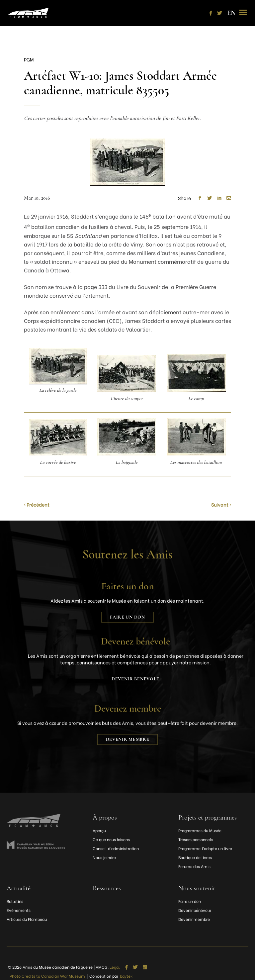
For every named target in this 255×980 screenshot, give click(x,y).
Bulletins (15, 901)
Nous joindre (104, 857)
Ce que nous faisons (111, 839)
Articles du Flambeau (27, 919)
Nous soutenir (197, 888)
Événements (19, 910)
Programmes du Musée (200, 830)
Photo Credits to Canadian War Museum (47, 976)
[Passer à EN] (231, 13)
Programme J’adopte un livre (205, 848)
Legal (115, 967)
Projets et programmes (208, 818)
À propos (105, 818)
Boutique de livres (195, 857)
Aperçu (99, 830)
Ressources (107, 888)
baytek (126, 976)
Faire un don (127, 617)
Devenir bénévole (135, 679)
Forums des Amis (194, 866)
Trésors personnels (196, 839)
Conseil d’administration (116, 848)
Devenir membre (128, 739)
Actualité (19, 888)
